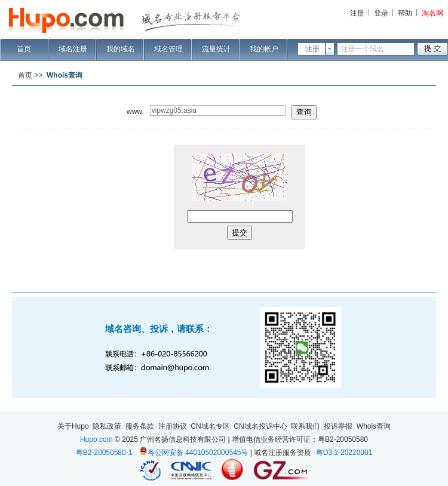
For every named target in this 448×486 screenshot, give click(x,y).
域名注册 (73, 49)
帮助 (405, 13)
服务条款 (140, 426)
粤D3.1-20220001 (344, 453)
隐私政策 (107, 426)
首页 (24, 49)
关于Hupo (73, 426)
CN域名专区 (210, 426)
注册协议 (173, 426)
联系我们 (305, 426)
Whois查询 (374, 426)
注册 (357, 13)
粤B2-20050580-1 (104, 453)
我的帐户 (264, 49)
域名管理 (168, 49)
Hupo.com (96, 439)
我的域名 (121, 49)
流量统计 (216, 49)
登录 (381, 13)
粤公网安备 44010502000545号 (198, 453)
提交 (240, 233)
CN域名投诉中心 (260, 426)
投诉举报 (338, 426)
